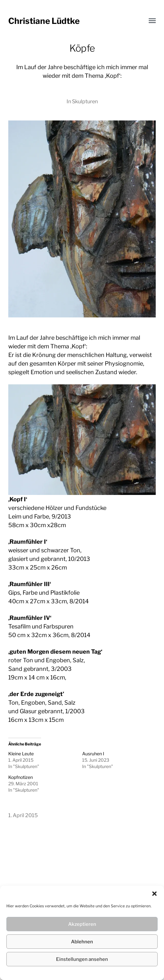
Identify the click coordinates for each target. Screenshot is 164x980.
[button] (154, 894)
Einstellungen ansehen (82, 959)
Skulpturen (85, 101)
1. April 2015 (23, 815)
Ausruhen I (93, 754)
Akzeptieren (82, 924)
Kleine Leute (21, 754)
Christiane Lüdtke (44, 21)
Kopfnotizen (21, 777)
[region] (82, 440)
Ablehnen (82, 942)
